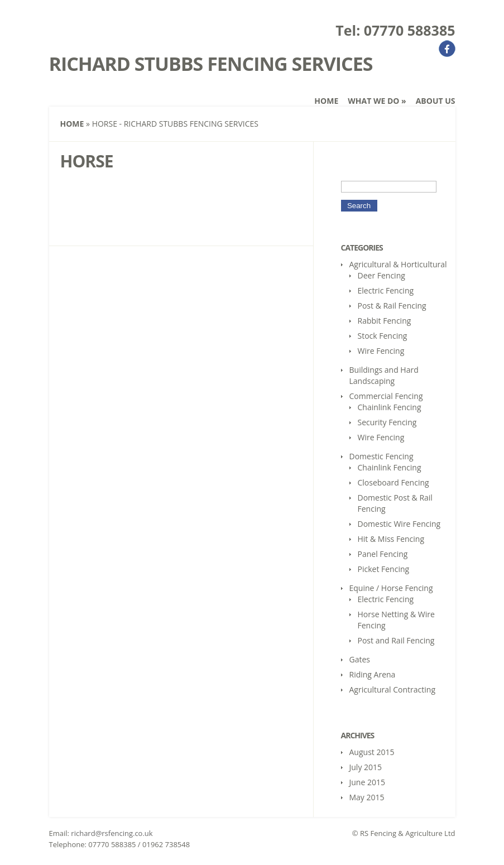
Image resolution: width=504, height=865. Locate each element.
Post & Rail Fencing (392, 306)
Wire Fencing (381, 351)
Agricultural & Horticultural (398, 264)
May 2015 (367, 797)
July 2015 (366, 767)
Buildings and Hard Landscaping (384, 375)
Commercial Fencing (386, 396)
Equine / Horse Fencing (391, 588)
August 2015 (372, 752)
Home (326, 101)
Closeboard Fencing (393, 482)
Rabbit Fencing (385, 321)
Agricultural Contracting (393, 689)
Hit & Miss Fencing (391, 539)
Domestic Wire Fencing (399, 524)
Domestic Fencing (381, 456)
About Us (436, 101)
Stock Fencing (383, 336)
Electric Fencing (386, 290)
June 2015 (367, 782)
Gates (360, 659)
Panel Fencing (383, 554)
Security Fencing (387, 422)
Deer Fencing (381, 275)
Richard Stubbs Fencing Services (211, 64)
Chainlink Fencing (390, 407)
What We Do (377, 101)
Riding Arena (373, 674)
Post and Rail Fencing (396, 640)
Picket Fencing (384, 569)
